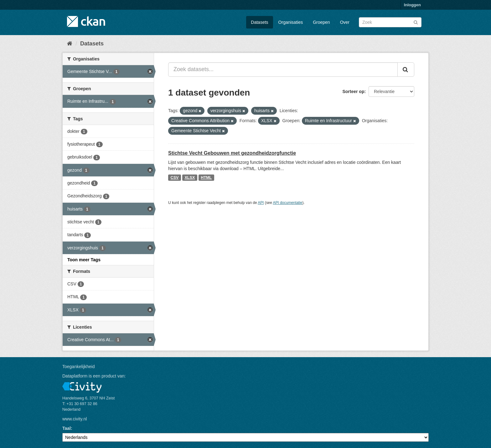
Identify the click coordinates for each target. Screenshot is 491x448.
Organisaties (291, 22)
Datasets (259, 22)
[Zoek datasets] (390, 22)
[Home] (70, 44)
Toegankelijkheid (79, 367)
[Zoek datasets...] (283, 70)
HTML (206, 178)
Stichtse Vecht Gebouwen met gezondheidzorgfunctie (232, 153)
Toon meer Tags (84, 260)
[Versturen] (416, 22)
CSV (175, 178)
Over (345, 22)
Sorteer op (353, 91)
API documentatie (288, 203)
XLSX (190, 178)
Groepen (321, 22)
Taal (67, 428)
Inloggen (412, 5)
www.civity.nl (75, 419)
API (261, 203)
